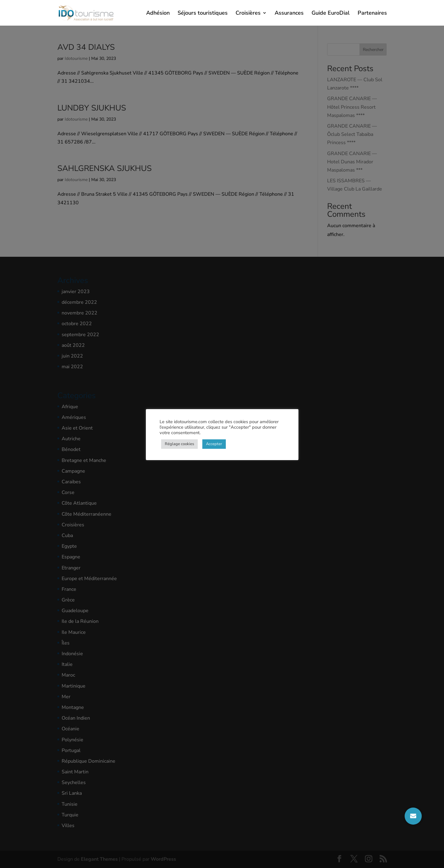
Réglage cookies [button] (179, 444)
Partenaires (372, 14)
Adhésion (158, 14)
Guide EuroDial (331, 14)
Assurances (289, 14)
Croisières (248, 14)
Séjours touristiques (203, 14)
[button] (413, 816)
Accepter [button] (214, 444)
